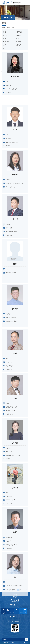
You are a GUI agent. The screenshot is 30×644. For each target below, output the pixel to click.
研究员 (5, 35)
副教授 (5, 38)
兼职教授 (18, 45)
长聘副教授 (19, 35)
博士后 (5, 48)
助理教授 (18, 42)
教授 (4, 32)
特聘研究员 (19, 32)
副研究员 (18, 38)
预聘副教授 (6, 42)
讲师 (4, 45)
